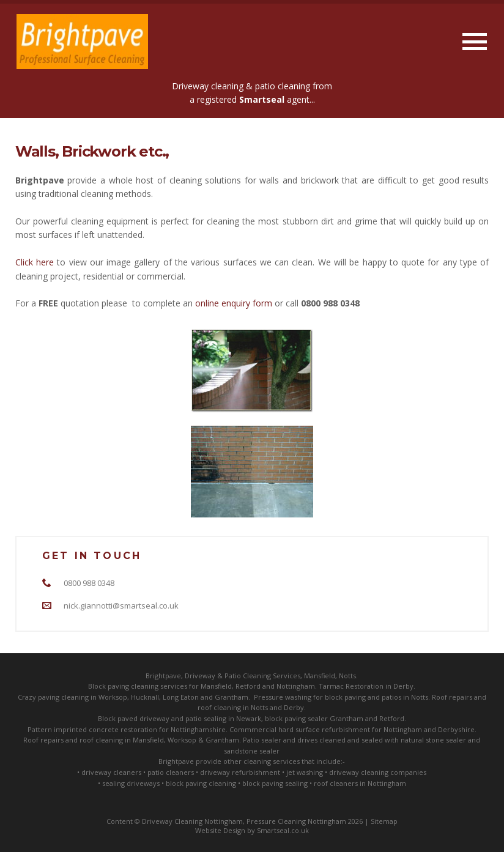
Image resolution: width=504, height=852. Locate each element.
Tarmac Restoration (351, 686)
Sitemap (384, 821)
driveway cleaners (111, 772)
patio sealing (206, 718)
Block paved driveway (134, 718)
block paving (345, 697)
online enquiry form (234, 303)
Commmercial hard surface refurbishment (300, 729)
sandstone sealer (252, 751)
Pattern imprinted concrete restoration (92, 729)
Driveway (200, 676)
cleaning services (159, 686)
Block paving (109, 686)
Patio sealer (262, 740)
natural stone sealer (433, 740)
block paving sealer (296, 718)
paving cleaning (63, 697)
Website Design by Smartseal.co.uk (252, 830)
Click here (35, 262)
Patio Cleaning (248, 676)
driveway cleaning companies (378, 772)
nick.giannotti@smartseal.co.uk (121, 606)
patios (391, 697)
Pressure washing (283, 697)
